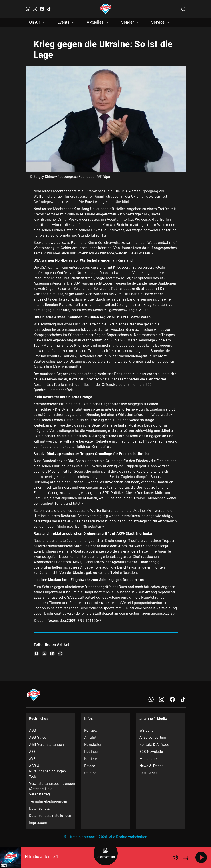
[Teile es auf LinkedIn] (52, 654)
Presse (90, 766)
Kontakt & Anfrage (154, 745)
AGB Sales (38, 737)
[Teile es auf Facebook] (36, 654)
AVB (32, 759)
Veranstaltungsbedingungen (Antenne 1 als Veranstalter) (50, 789)
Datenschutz (39, 808)
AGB (33, 730)
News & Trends (152, 766)
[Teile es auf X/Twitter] (44, 654)
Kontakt (91, 730)
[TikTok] (49, 9)
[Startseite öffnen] (105, 9)
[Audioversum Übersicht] (106, 853)
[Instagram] (35, 9)
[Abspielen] (201, 857)
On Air (38, 22)
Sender (131, 22)
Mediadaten (149, 759)
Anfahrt (90, 737)
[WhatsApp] (28, 9)
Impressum (38, 823)
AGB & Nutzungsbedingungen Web (48, 771)
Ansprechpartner (153, 737)
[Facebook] (42, 9)
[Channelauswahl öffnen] (183, 9)
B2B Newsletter (152, 752)
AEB (32, 752)
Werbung (147, 730)
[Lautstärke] (175, 857)
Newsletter (93, 745)
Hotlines (91, 752)
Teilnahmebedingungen (48, 801)
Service (161, 22)
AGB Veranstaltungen (47, 745)
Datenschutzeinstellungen (50, 816)
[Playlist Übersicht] (186, 857)
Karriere (90, 759)
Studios (90, 773)
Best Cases (148, 773)
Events (66, 22)
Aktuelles (98, 22)
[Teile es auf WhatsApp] (60, 654)
